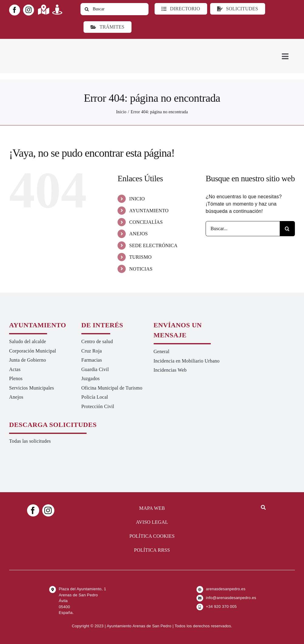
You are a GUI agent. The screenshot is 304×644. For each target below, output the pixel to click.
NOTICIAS (141, 269)
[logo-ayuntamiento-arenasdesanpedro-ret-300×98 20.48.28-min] (48, 44)
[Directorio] (181, 9)
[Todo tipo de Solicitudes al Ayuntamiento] (238, 9)
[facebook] (15, 10)
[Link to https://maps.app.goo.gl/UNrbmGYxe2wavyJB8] (44, 10)
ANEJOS (139, 234)
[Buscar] (114, 9)
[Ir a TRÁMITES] (107, 27)
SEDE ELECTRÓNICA (154, 245)
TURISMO (141, 257)
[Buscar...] (243, 229)
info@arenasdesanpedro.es (231, 598)
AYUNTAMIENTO (149, 211)
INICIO (137, 199)
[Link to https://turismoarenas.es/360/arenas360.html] (57, 10)
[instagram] (29, 10)
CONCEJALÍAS (146, 222)
